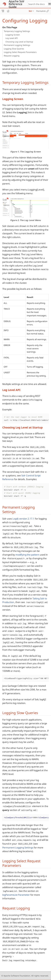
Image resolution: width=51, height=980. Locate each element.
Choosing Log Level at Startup (19, 42)
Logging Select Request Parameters (20, 52)
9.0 (30, 11)
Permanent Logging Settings (17, 45)
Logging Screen (13, 35)
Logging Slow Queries (14, 49)
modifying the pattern (27, 555)
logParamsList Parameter (16, 895)
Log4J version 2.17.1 (23, 519)
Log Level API (12, 38)
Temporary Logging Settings (17, 31)
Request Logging (12, 56)
